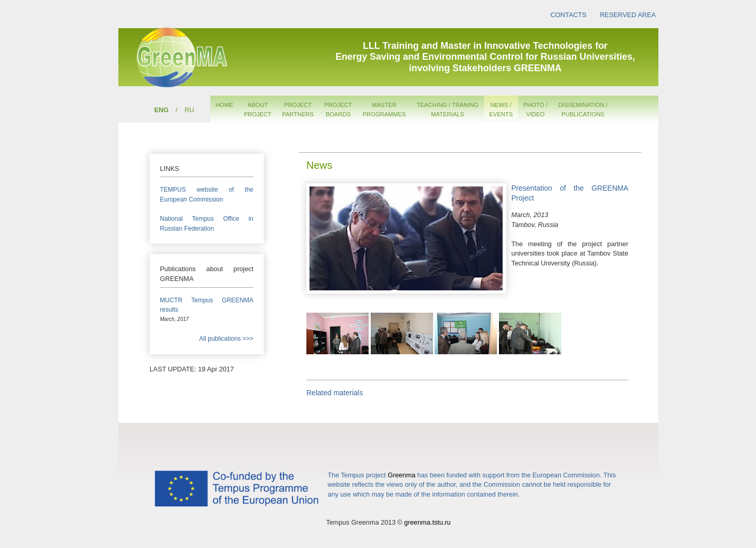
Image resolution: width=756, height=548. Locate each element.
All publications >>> (226, 339)
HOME (224, 105)
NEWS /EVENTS (501, 110)
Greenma (402, 475)
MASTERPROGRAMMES (384, 110)
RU (189, 110)
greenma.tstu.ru (427, 522)
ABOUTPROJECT (258, 110)
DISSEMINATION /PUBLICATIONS (583, 110)
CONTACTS (568, 15)
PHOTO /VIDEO (536, 110)
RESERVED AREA (628, 15)
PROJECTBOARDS (338, 110)
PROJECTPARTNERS (298, 110)
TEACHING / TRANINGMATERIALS (447, 110)
